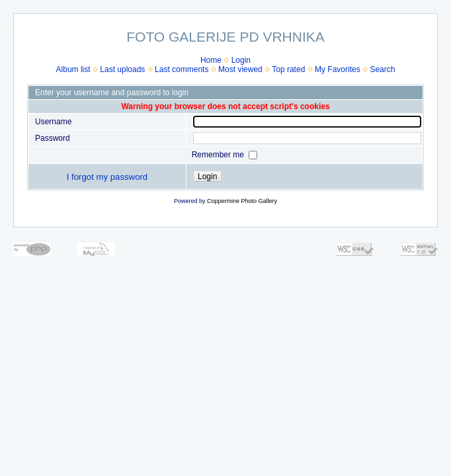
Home (211, 60)
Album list (73, 69)
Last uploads (122, 69)
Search (382, 69)
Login (241, 60)
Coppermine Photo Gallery (242, 201)
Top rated (288, 69)
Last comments (182, 69)
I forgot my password (107, 177)
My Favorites (338, 69)
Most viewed (240, 69)
